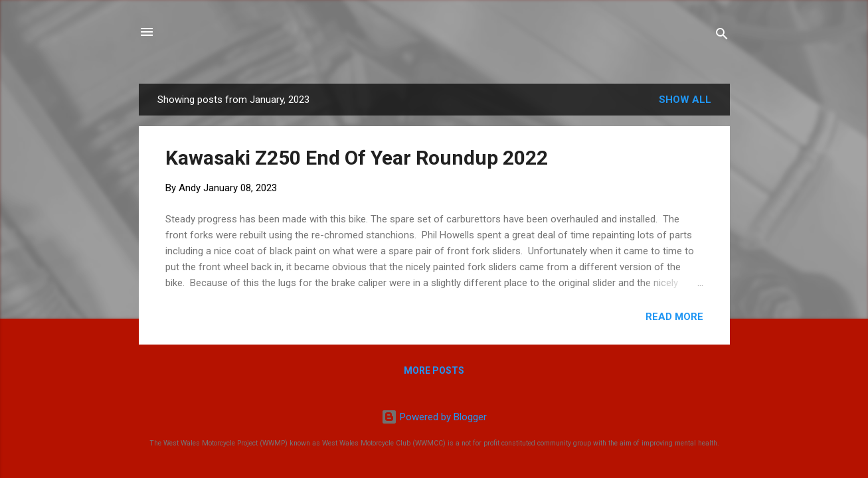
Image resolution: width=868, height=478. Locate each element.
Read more (674, 317)
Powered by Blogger (434, 417)
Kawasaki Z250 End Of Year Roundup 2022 (357, 158)
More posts (434, 370)
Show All (685, 100)
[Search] (722, 36)
